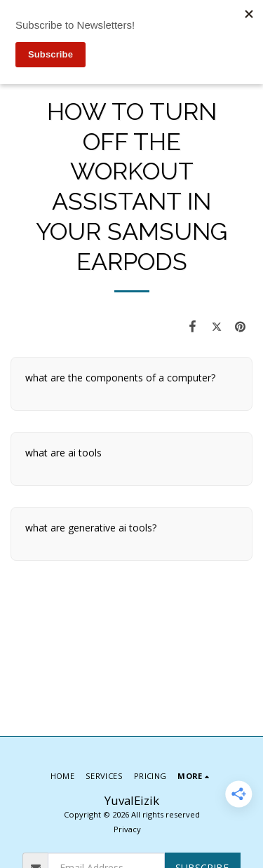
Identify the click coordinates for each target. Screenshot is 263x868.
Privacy (127, 829)
